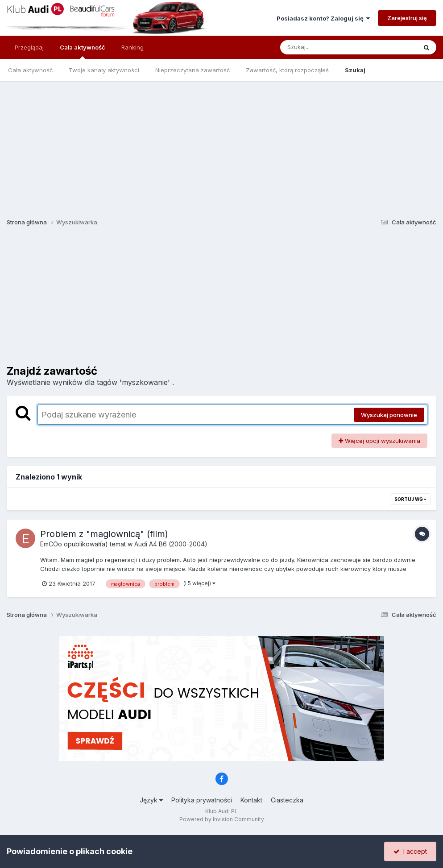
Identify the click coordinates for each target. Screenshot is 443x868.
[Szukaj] (327, 47)
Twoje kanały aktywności (104, 70)
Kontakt (251, 800)
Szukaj (355, 70)
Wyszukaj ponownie (389, 415)
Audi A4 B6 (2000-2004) (171, 544)
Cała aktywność (83, 51)
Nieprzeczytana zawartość (193, 70)
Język (151, 800)
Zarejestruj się (407, 18)
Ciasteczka (287, 800)
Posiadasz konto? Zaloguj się (323, 18)
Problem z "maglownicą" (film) (104, 534)
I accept (410, 851)
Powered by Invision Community (222, 819)
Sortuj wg (410, 499)
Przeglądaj (29, 47)
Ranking (132, 47)
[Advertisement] (221, 144)
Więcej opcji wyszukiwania (379, 441)
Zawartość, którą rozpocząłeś (287, 70)
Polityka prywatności (202, 800)
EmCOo (51, 544)
